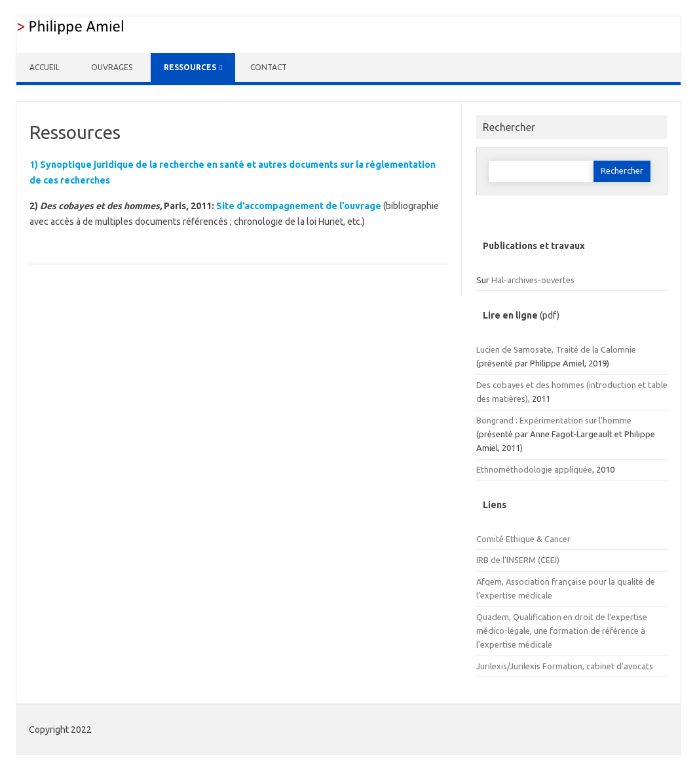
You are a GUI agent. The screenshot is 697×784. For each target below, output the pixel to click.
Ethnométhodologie (514, 469)
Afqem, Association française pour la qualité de (566, 581)
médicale (534, 595)
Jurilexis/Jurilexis (509, 666)
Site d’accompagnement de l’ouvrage (299, 206)
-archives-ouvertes (539, 280)
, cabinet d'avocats (618, 666)
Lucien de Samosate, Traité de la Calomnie (556, 349)
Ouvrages (112, 67)
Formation (562, 666)
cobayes (508, 385)
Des (484, 385)
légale (519, 631)
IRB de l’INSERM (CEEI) (518, 560)
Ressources (190, 67)
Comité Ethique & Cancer (523, 539)
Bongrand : (498, 420)
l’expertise (496, 595)
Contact (269, 67)
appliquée (572, 469)
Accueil (45, 67)
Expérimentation (551, 420)
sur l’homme (607, 420)
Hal (498, 280)
